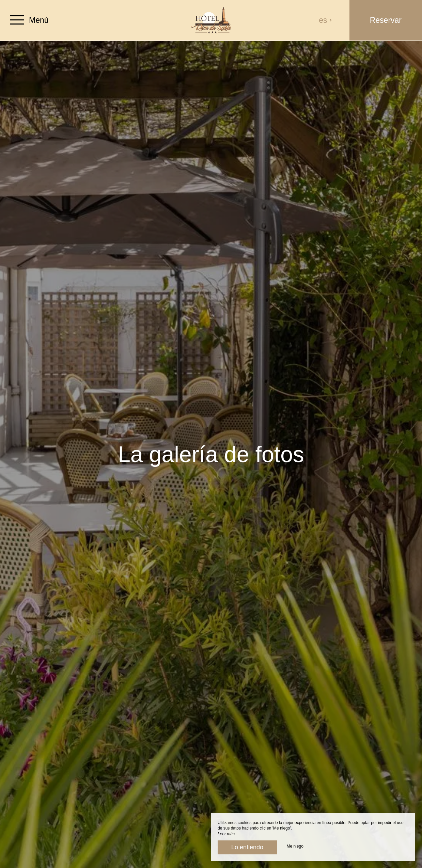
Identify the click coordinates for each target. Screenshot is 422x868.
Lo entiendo (247, 847)
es (325, 20)
